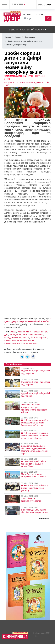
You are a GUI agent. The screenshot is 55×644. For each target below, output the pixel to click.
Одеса (13, 332)
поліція (36, 332)
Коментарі (40, 633)
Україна (21, 332)
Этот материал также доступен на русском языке (25, 77)
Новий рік (17, 338)
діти (6, 335)
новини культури (12, 343)
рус (41, 5)
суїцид (7, 338)
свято (29, 332)
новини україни (12, 341)
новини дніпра (27, 341)
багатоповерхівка (39, 338)
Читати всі (44, 519)
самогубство (15, 335)
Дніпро (44, 332)
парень (26, 338)
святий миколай (29, 343)
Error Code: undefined (33, 335)
